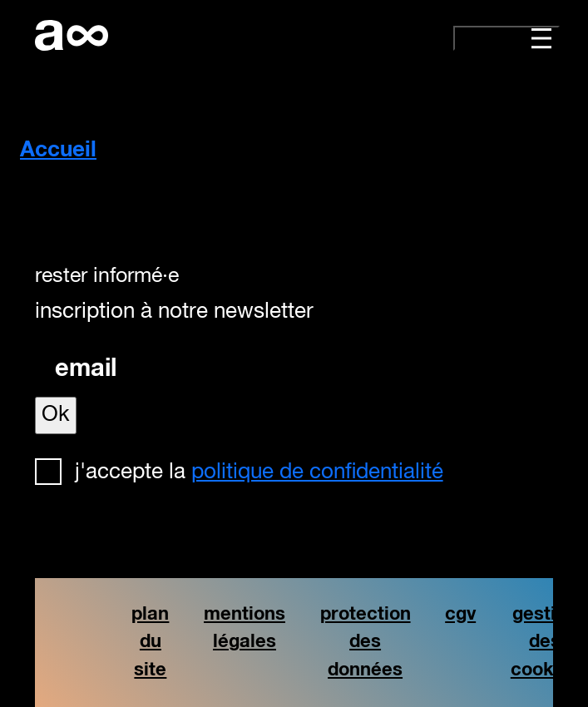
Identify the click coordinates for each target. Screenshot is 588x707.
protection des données (366, 642)
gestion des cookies (545, 642)
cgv (460, 614)
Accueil (58, 151)
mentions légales (245, 628)
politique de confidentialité (317, 472)
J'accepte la (259, 472)
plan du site (150, 642)
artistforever (72, 35)
